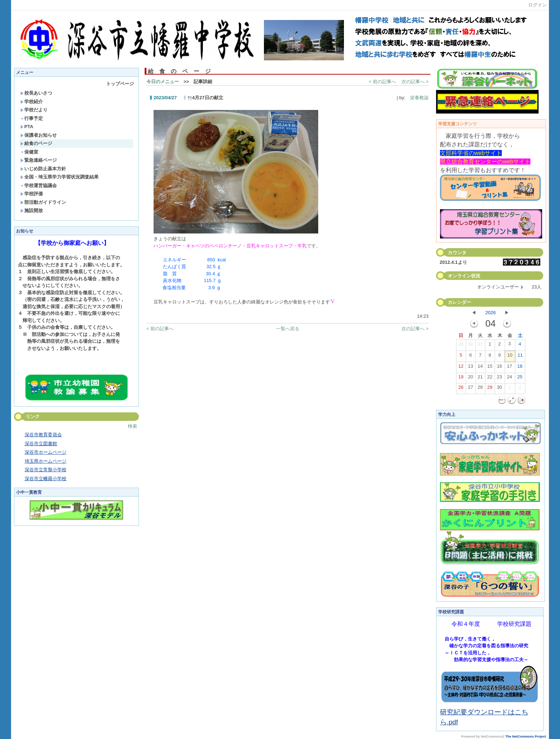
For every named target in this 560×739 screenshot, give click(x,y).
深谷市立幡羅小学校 (46, 479)
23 (499, 378)
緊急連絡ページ (39, 160)
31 (480, 346)
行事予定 (32, 118)
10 (510, 357)
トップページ (120, 84)
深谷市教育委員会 (43, 435)
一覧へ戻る (288, 329)
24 (509, 378)
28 (480, 389)
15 (490, 368)
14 (480, 368)
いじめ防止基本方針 (43, 169)
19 (461, 378)
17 (509, 368)
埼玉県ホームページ (46, 461)
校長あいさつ (36, 93)
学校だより (34, 110)
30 (470, 346)
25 (520, 378)
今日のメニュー (163, 82)
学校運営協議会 (39, 185)
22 (490, 378)
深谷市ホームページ (46, 452)
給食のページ (36, 143)
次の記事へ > (415, 82)
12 (461, 368)
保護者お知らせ (39, 135)
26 (461, 389)
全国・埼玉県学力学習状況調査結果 (59, 177)
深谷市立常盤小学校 (46, 470)
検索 (132, 426)
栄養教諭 (417, 98)
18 (520, 368)
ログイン (537, 5)
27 (470, 389)
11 (520, 357)
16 (499, 368)
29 (461, 346)
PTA (27, 127)
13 (470, 368)
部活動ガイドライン (43, 202)
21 (480, 378)
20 (470, 378)
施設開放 (32, 210)
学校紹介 (32, 102)
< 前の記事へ (382, 82)
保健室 (29, 152)
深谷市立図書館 (41, 444)
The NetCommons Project (526, 737)
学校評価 (32, 194)
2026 (491, 313)
